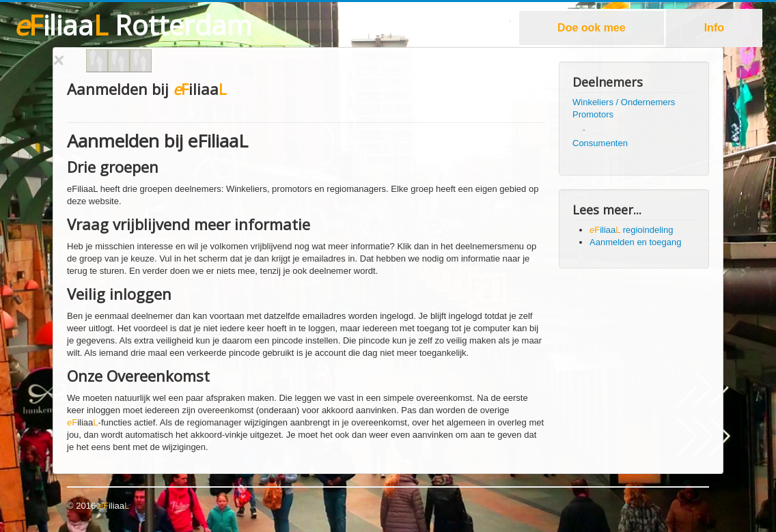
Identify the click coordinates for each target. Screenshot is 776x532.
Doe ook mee (592, 28)
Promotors (593, 114)
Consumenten (600, 143)
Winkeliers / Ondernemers (624, 102)
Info (714, 28)
